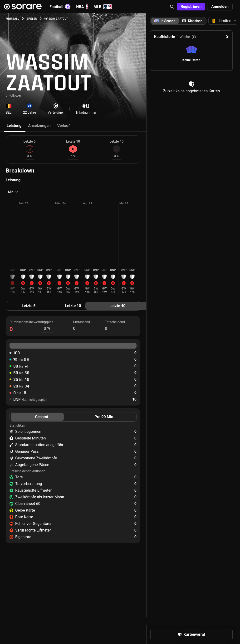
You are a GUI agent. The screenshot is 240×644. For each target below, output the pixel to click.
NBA (82, 7)
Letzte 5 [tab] (29, 306)
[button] (172, 7)
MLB (103, 7)
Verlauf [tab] (64, 126)
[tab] (192, 21)
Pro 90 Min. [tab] (104, 417)
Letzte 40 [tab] (117, 306)
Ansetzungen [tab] (39, 126)
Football (60, 7)
